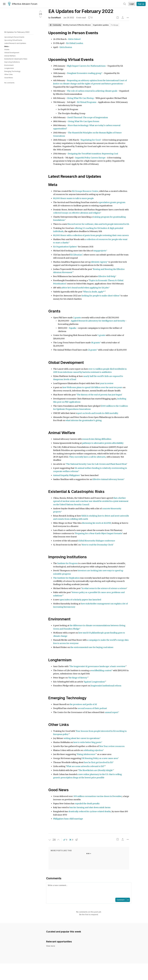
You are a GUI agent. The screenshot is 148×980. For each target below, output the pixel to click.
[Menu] (4, 4)
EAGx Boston (66, 47)
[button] (65, 840)
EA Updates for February (81, 11)
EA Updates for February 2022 (17, 32)
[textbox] (88, 890)
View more (51, 946)
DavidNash (56, 18)
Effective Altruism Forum (23, 4)
